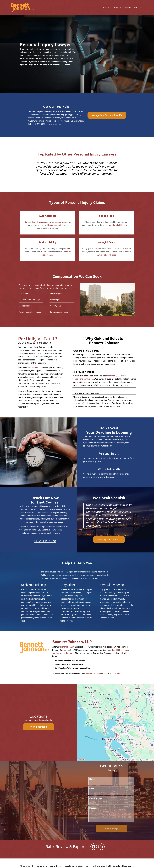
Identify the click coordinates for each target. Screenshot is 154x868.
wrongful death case (107, 255)
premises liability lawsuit (119, 225)
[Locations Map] (115, 722)
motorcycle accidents (61, 222)
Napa (61, 516)
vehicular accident (53, 225)
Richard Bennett (67, 647)
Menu (139, 7)
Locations (117, 7)
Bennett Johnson (77, 618)
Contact (128, 7)
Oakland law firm (107, 618)
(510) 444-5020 (38, 124)
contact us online (93, 674)
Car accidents (30, 222)
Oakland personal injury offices (33, 519)
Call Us (106, 7)
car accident (33, 368)
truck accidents (44, 222)
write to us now (54, 124)
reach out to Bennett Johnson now (45, 533)
